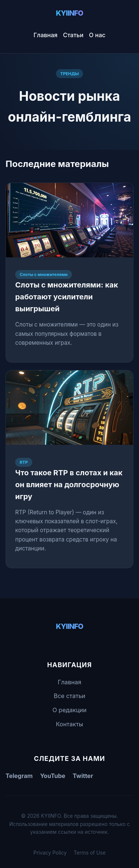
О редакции (70, 710)
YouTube (53, 776)
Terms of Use (90, 853)
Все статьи (69, 696)
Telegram (19, 776)
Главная (46, 35)
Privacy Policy (50, 853)
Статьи (73, 35)
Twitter (83, 776)
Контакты (70, 724)
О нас (97, 35)
